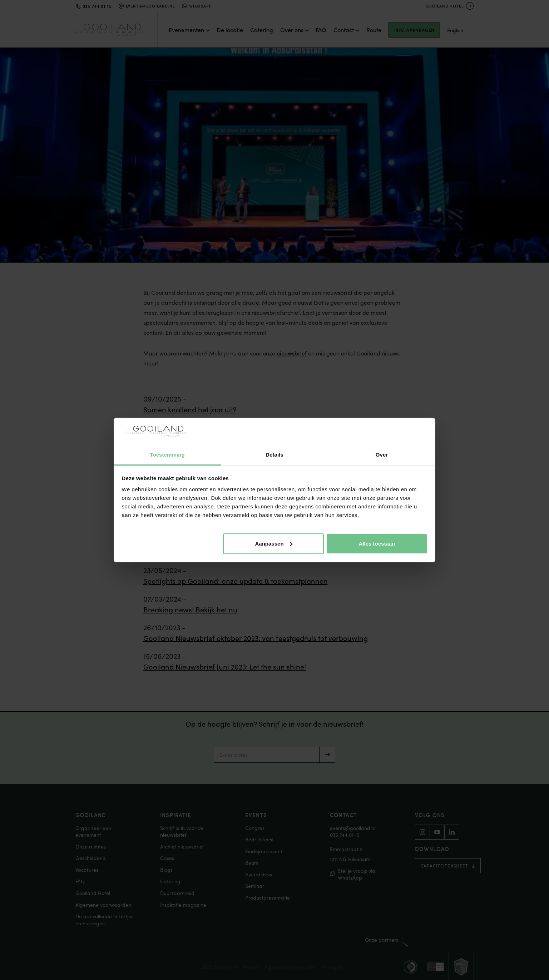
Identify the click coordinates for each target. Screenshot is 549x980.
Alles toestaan (377, 544)
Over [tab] (382, 455)
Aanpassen (274, 544)
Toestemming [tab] (167, 455)
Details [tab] (274, 455)
